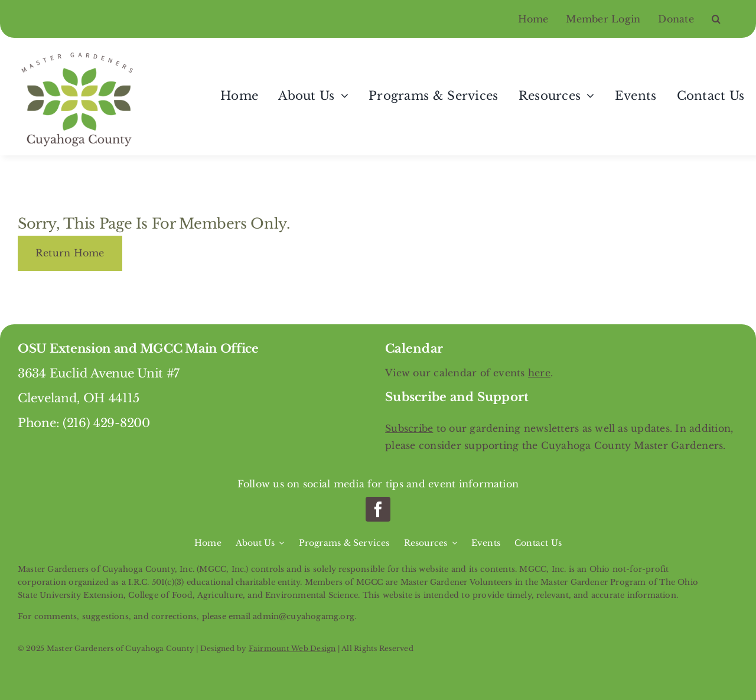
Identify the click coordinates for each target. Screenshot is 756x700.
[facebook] (378, 509)
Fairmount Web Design (292, 648)
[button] (725, 19)
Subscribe (409, 428)
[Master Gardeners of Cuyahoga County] (80, 53)
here (539, 373)
